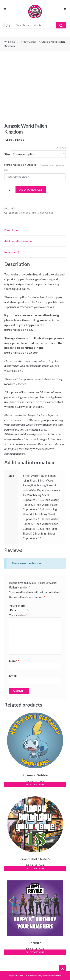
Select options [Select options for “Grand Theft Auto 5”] (35, 868)
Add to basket (31, 189)
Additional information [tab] (19, 241)
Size (7, 154)
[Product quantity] (9, 190)
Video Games (29, 42)
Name (14, 661)
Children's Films (28, 212)
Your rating (18, 606)
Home (12, 42)
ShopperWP (55, 975)
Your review (18, 615)
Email (14, 675)
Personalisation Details (34, 167)
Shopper (32, 975)
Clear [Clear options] (63, 148)
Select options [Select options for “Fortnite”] (35, 952)
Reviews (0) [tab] (12, 252)
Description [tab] (12, 230)
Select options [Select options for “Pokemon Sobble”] (35, 784)
